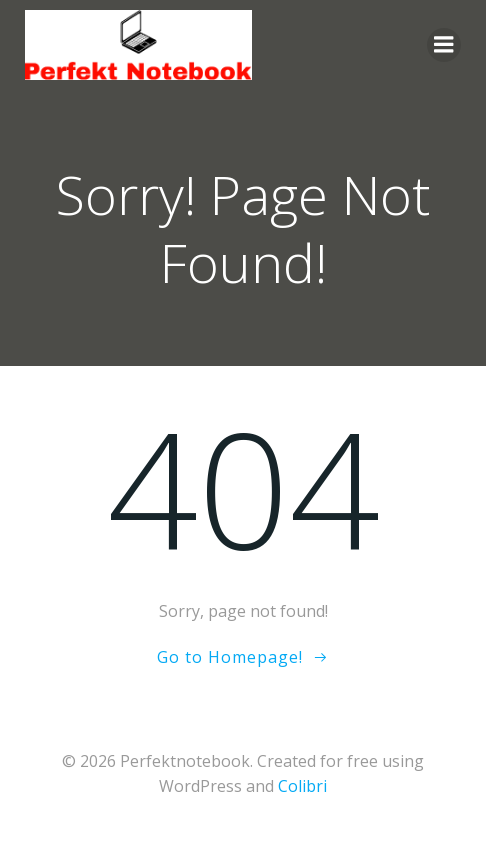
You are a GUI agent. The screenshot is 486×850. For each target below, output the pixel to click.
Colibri (302, 786)
